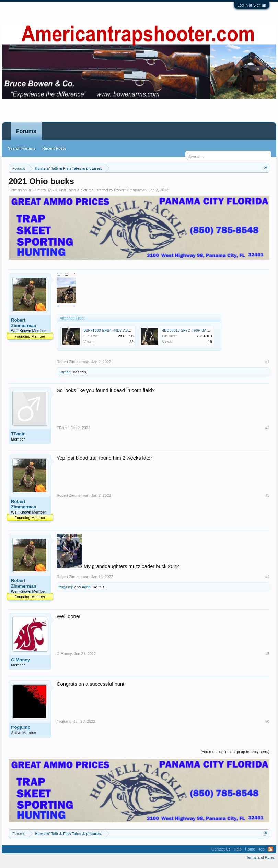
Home (250, 849)
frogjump (66, 587)
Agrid (86, 587)
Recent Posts (54, 148)
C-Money (20, 660)
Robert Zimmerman (130, 190)
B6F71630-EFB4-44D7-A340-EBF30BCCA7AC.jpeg (127, 330)
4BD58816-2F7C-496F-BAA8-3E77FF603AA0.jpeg (205, 330)
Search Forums (22, 148)
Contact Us (221, 849)
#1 (267, 362)
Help (238, 849)
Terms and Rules (260, 857)
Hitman (65, 372)
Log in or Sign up (252, 5)
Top (262, 849)
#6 (267, 721)
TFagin (18, 434)
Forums (26, 131)
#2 (267, 428)
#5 (267, 654)
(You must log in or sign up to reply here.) (235, 752)
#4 (267, 577)
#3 (267, 495)
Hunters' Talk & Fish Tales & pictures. (64, 190)
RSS (270, 849)
